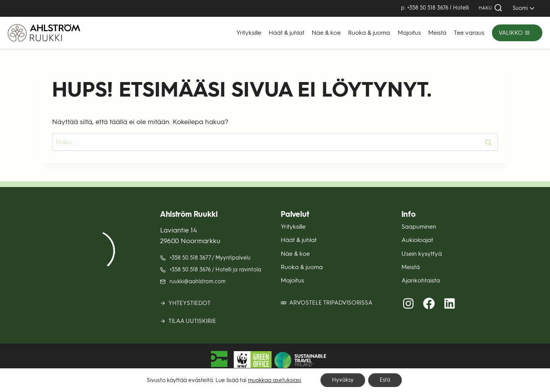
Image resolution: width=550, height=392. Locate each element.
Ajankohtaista (421, 280)
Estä (385, 380)
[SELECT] (522, 8)
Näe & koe (326, 33)
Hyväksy (343, 380)
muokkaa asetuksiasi (274, 380)
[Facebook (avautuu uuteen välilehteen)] (429, 303)
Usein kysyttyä (422, 254)
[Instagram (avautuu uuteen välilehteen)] (408, 303)
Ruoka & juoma (369, 33)
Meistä (437, 33)
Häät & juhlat (286, 33)
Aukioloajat (417, 240)
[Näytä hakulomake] (491, 8)
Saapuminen (419, 227)
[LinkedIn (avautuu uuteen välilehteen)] (450, 303)
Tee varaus (469, 33)
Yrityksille (249, 33)
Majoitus (409, 33)
